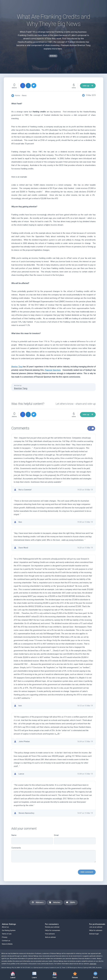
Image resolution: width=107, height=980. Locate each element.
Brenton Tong (17, 367)
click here (93, 964)
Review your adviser (52, 927)
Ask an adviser (50, 937)
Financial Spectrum (53, 370)
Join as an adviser (96, 927)
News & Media (7, 944)
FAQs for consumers (53, 930)
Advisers (38, 903)
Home (17, 95)
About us (5, 927)
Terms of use (7, 934)
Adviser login (94, 934)
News (24, 95)
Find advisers (50, 934)
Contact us (6, 941)
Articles (55, 903)
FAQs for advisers (96, 930)
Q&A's (71, 903)
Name (32, 839)
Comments (54, 855)
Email (75, 839)
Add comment (87, 872)
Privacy (5, 937)
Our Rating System (9, 930)
